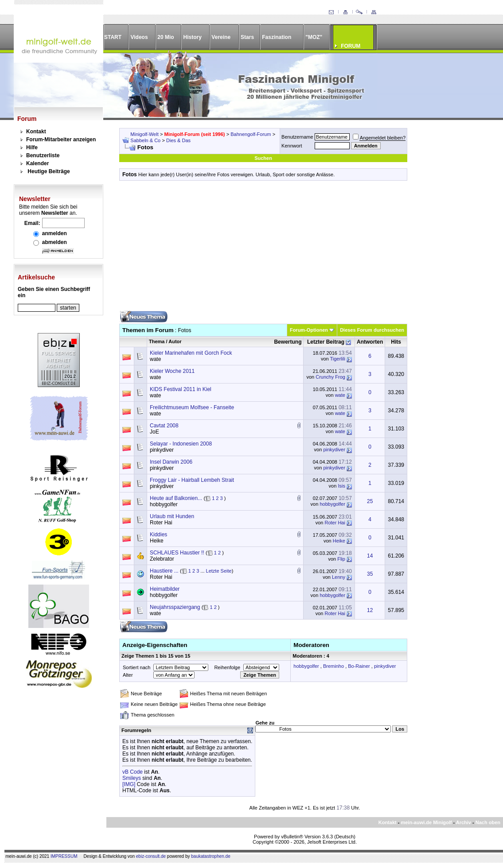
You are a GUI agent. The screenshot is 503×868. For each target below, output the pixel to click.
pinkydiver (162, 450)
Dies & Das (178, 140)
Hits (396, 342)
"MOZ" (314, 37)
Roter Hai (161, 523)
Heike (157, 541)
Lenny (339, 577)
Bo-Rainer (359, 666)
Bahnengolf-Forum (251, 134)
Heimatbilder (165, 589)
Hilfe (32, 147)
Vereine (221, 37)
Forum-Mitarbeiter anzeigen (61, 139)
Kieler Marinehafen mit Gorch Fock (191, 353)
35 (370, 574)
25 (370, 501)
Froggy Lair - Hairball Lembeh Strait (192, 480)
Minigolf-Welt (144, 134)
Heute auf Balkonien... (176, 498)
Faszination (277, 37)
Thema (157, 341)
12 (370, 610)
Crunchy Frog (330, 377)
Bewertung (288, 342)
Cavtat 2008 (164, 426)
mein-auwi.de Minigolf (426, 822)
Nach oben (488, 822)
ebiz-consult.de (151, 856)
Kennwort (292, 146)
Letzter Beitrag (326, 342)
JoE (154, 432)
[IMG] (129, 784)
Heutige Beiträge (49, 171)
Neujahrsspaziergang (175, 607)
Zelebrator (162, 559)
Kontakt (36, 132)
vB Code (133, 772)
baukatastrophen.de (211, 856)
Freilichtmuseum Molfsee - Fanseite (192, 407)
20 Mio (166, 37)
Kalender (37, 163)
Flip (341, 559)
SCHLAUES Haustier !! (177, 553)
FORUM (351, 46)
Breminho (333, 666)
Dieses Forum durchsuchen (372, 330)
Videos (139, 37)
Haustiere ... (164, 571)
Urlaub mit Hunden (172, 516)
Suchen (263, 158)
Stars (247, 37)
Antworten (370, 342)
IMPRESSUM (64, 856)
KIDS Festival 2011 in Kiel (181, 389)
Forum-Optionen (309, 330)
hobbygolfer (164, 504)
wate (155, 359)
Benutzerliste (43, 155)
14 (370, 556)
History (193, 37)
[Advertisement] (263, 249)
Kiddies (158, 535)
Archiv (464, 822)
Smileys (132, 778)
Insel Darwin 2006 (171, 462)
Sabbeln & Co (145, 140)
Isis (341, 486)
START (113, 37)
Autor (175, 341)
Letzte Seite (219, 571)
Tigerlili (337, 359)
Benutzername (297, 137)
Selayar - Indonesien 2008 (181, 444)
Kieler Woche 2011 (172, 371)
